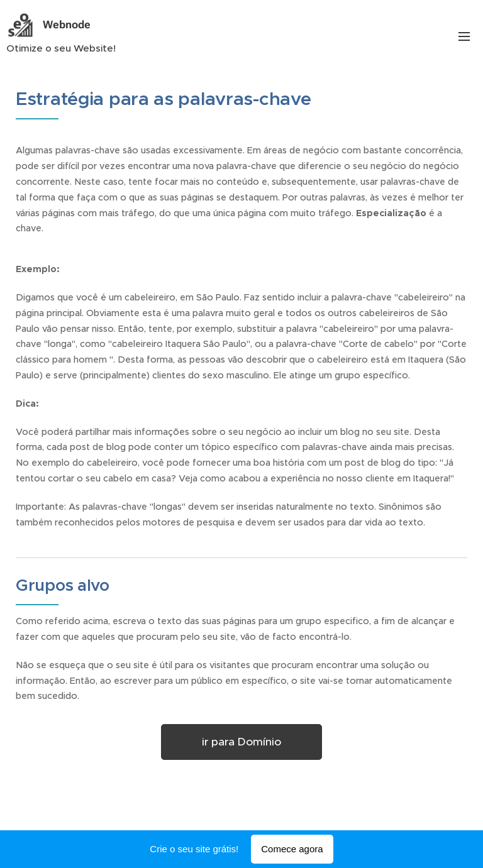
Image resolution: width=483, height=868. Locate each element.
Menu (464, 36)
